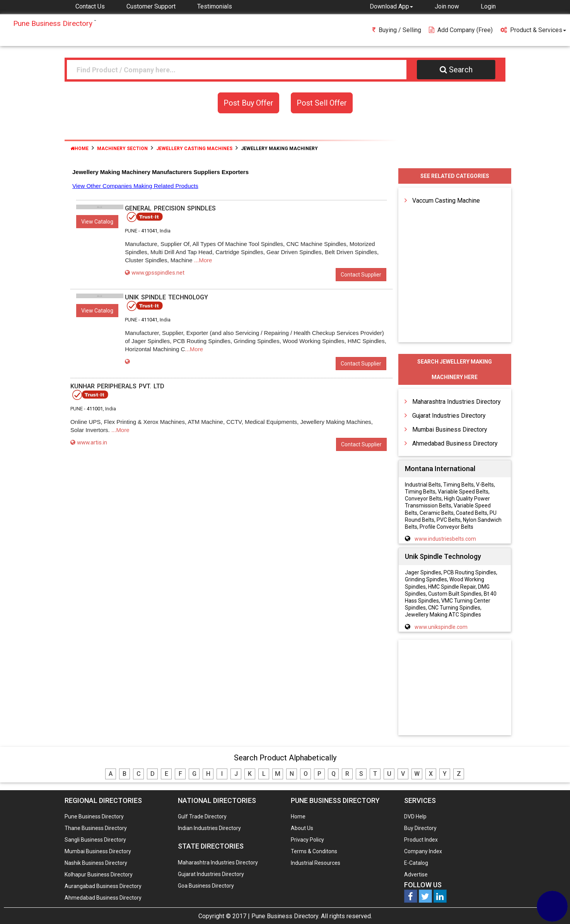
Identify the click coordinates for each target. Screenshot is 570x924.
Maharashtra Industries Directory (457, 402)
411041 (149, 231)
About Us (302, 828)
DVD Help (415, 816)
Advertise (416, 874)
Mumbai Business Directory (450, 430)
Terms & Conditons (314, 851)
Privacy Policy (307, 840)
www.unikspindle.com (441, 627)
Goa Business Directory (206, 886)
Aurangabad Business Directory (103, 886)
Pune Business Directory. (285, 916)
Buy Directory (420, 828)
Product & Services (533, 30)
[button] (391, 6)
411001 (95, 409)
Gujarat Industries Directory (449, 416)
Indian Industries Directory (209, 828)
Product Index (421, 840)
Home (79, 149)
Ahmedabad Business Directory (455, 443)
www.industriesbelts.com (445, 539)
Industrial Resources (316, 863)
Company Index (423, 851)
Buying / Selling (397, 30)
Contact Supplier (361, 275)
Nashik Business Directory (96, 863)
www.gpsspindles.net (155, 273)
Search (456, 70)
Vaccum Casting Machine (446, 201)
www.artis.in (89, 442)
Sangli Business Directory (95, 840)
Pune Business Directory (94, 816)
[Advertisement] (455, 688)
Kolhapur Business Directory (99, 874)
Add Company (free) (461, 30)
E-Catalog (416, 863)
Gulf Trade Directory (202, 816)
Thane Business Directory (96, 828)
